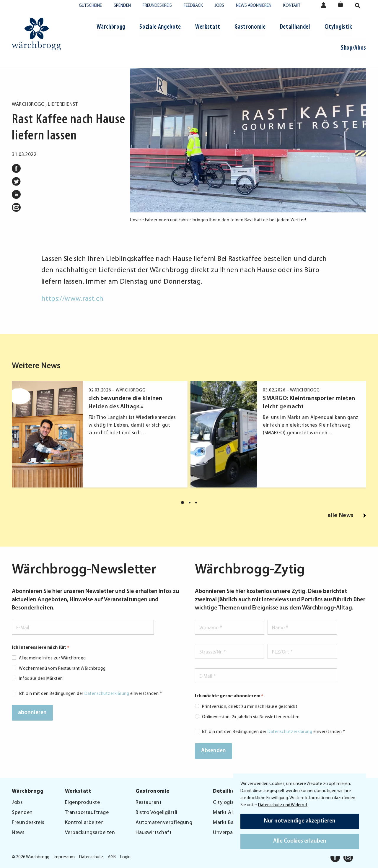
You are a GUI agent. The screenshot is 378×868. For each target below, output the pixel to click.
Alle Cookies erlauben (300, 841)
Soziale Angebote (160, 27)
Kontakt (292, 6)
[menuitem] (111, 28)
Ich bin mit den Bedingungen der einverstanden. (90, 694)
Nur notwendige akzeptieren (300, 821)
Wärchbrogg (111, 27)
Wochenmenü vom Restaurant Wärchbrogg (62, 669)
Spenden (122, 6)
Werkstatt (208, 27)
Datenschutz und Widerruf (283, 805)
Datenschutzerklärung (107, 694)
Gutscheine (90, 6)
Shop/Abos (353, 48)
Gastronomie (250, 27)
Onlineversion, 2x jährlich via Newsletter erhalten (251, 717)
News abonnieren (254, 6)
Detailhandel (295, 27)
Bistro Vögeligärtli (157, 813)
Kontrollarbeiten (84, 823)
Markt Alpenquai (233, 813)
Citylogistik (338, 27)
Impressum (64, 857)
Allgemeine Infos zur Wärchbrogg (52, 658)
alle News (347, 516)
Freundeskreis (157, 6)
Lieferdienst (63, 104)
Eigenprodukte (83, 803)
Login (125, 857)
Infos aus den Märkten (41, 679)
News (18, 833)
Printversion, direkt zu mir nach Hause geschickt (250, 707)
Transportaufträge (87, 813)
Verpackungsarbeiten (90, 833)
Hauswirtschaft (154, 833)
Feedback (193, 6)
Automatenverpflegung (164, 823)
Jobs (219, 6)
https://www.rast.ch (72, 299)
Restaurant (149, 803)
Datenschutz (91, 857)
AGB (112, 857)
